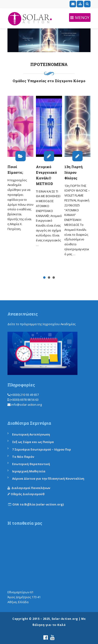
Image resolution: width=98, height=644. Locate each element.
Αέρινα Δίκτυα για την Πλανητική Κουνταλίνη (48, 478)
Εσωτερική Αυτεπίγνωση (31, 434)
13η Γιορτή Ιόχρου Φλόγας (73, 172)
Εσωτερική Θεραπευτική (31, 464)
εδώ (80, 324)
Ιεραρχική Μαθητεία (29, 471)
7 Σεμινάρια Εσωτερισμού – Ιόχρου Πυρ (42, 449)
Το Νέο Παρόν (23, 457)
